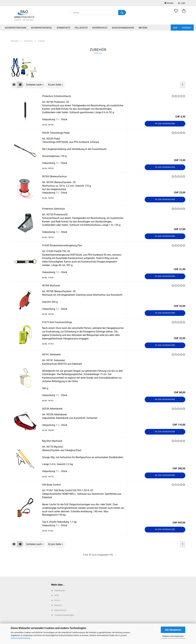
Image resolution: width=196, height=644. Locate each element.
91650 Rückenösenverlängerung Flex (62, 245)
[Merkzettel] (176, 13)
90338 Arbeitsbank (52, 409)
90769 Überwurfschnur (54, 176)
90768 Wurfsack (51, 286)
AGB (175, 28)
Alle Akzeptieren (173, 630)
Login (182, 3)
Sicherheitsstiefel (41, 28)
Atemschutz (63, 28)
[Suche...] (122, 13)
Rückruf (58, 605)
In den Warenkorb (165, 124)
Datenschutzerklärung (20, 638)
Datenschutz (60, 610)
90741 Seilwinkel (51, 355)
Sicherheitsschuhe (16, 28)
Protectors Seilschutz (54, 209)
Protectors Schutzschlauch (57, 96)
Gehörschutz (100, 28)
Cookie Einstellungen (64, 615)
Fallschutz (81, 28)
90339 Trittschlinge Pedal (56, 133)
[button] (184, 13)
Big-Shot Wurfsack (52, 441)
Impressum (60, 590)
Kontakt (187, 28)
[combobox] (35, 85)
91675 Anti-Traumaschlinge (57, 322)
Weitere (143, 28)
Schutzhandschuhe (123, 28)
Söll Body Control (51, 485)
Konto (57, 600)
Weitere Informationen (173, 636)
